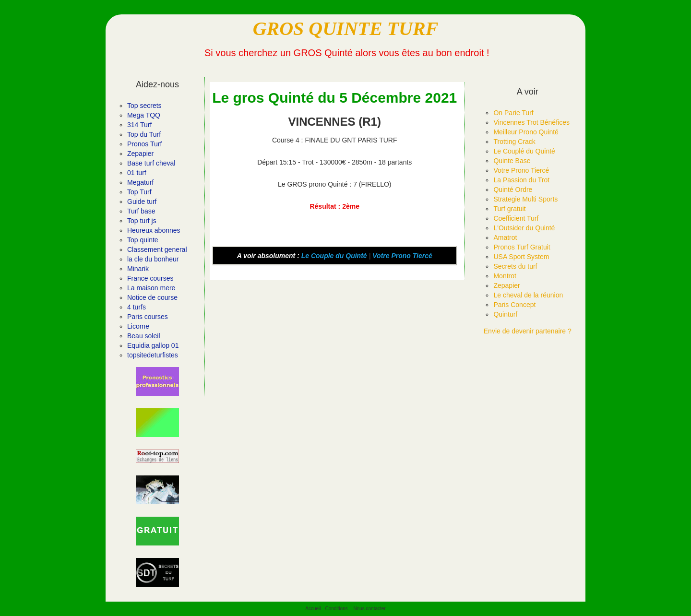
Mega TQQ (144, 115)
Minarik (138, 269)
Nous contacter (369, 609)
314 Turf (139, 125)
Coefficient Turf (516, 218)
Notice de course (152, 297)
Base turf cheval (151, 163)
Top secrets (144, 106)
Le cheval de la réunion (528, 295)
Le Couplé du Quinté (524, 151)
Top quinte (143, 240)
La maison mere (151, 288)
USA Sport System (521, 257)
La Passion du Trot (521, 180)
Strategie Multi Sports (525, 199)
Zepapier (140, 154)
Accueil (313, 609)
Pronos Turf (144, 144)
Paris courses (148, 317)
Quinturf (505, 314)
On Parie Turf (513, 113)
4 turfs (137, 307)
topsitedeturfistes (153, 355)
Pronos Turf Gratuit (522, 247)
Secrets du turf (515, 266)
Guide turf (142, 201)
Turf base (141, 211)
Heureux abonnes (154, 230)
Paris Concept (514, 305)
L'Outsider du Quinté (524, 228)
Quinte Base (512, 161)
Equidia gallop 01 (153, 345)
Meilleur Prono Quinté (526, 132)
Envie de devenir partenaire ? (528, 331)
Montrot (505, 276)
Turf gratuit (509, 209)
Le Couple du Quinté (334, 256)
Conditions (336, 609)
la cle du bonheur (153, 259)
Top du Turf (144, 134)
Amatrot (505, 237)
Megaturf (140, 182)
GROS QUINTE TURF (346, 29)
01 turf (137, 173)
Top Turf (139, 192)
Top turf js (142, 221)
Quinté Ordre (513, 190)
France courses (150, 278)
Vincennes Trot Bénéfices (531, 122)
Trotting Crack (514, 142)
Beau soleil (144, 336)
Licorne (138, 326)
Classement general (157, 249)
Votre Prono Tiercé (402, 256)
